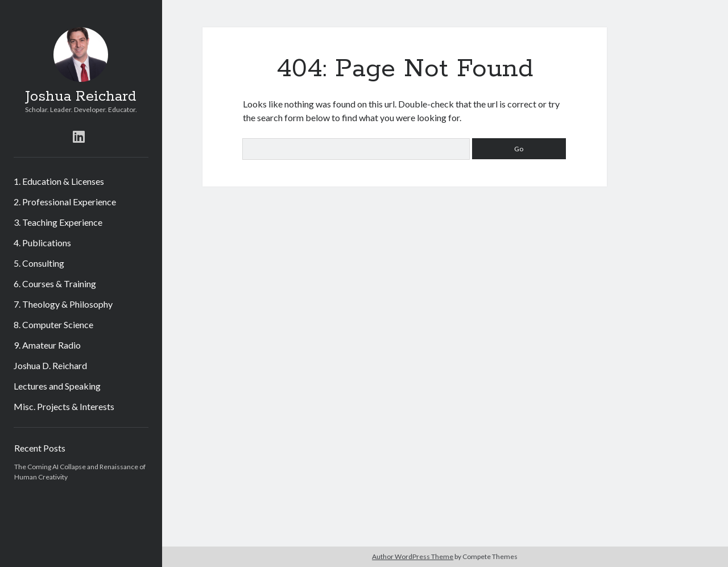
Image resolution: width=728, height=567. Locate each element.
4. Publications (42, 243)
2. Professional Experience (65, 202)
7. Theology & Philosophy (63, 304)
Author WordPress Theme (413, 556)
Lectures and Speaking (57, 386)
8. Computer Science (53, 324)
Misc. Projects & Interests (64, 406)
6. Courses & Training (55, 283)
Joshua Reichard (81, 97)
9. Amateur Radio (47, 345)
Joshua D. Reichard (50, 365)
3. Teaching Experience (58, 222)
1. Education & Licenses (59, 181)
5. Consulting (39, 263)
